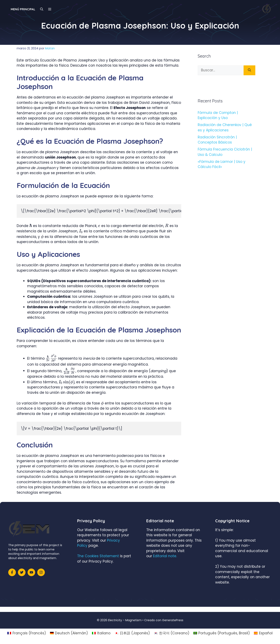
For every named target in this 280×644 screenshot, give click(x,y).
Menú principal (23, 9)
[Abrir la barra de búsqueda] (42, 9)
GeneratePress (173, 620)
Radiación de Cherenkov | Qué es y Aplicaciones (225, 127)
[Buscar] (249, 70)
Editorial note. (165, 556)
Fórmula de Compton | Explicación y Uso (218, 115)
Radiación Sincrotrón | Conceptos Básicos (217, 140)
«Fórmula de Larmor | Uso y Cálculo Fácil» (222, 164)
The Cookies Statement (98, 556)
